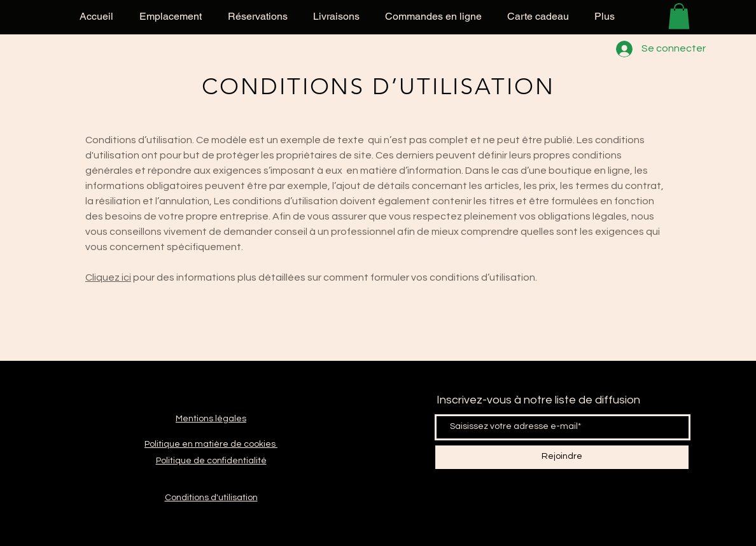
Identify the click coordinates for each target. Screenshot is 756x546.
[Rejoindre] (562, 457)
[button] (679, 16)
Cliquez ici (108, 277)
